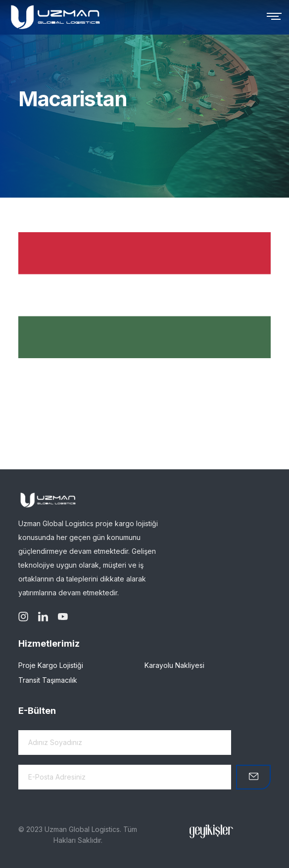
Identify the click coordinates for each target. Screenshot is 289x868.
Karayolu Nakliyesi (174, 665)
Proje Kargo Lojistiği (51, 665)
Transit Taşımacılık (48, 680)
